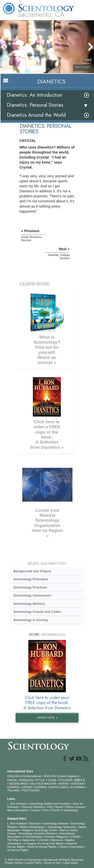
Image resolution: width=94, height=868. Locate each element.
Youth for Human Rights (42, 847)
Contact (35, 810)
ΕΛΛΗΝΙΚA (78, 787)
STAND (75, 837)
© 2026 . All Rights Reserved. (44, 860)
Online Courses (75, 807)
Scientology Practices (30, 587)
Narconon (57, 840)
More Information (18, 810)
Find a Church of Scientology (60, 810)
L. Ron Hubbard (17, 804)
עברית (40, 780)
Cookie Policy (33, 863)
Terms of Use (52, 863)
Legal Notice (70, 863)
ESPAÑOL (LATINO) (20, 787)
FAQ (50, 807)
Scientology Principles (31, 579)
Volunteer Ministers (33, 807)
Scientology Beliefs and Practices (50, 804)
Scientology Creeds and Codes (37, 612)
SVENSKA (77, 784)
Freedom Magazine (57, 837)
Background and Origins (32, 571)
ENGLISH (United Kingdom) (61, 776)
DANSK (12, 780)
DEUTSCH (37, 784)
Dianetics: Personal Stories (35, 105)
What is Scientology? (32, 827)
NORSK (64, 784)
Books (59, 807)
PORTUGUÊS (31, 790)
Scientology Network (56, 823)
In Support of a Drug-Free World (43, 843)
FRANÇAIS (26, 780)
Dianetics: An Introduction (34, 95)
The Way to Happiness (21, 840)
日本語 (52, 780)
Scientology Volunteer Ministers (38, 833)
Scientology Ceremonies (32, 595)
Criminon (43, 840)
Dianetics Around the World (36, 115)
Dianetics (35, 823)
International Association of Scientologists (41, 835)
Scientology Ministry (29, 604)
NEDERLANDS (18, 784)
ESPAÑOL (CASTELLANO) (52, 787)
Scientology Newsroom (62, 827)
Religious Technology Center (40, 830)
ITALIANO (13, 790)
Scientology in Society (31, 620)
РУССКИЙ (65, 780)
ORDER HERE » (47, 718)
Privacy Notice (14, 863)
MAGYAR (50, 784)
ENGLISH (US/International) (25, 776)
